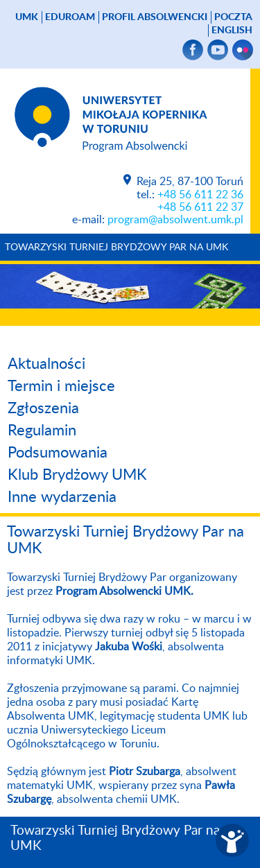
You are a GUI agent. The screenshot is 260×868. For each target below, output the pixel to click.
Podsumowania (58, 453)
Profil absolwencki (155, 17)
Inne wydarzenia (62, 497)
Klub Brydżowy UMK (77, 475)
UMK (27, 17)
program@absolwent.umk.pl (175, 220)
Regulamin (42, 431)
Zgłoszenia (43, 408)
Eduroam (70, 17)
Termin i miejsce (61, 386)
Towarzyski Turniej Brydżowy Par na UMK (116, 248)
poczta (233, 17)
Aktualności (46, 364)
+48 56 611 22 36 (200, 195)
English (232, 31)
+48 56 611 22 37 (200, 207)
